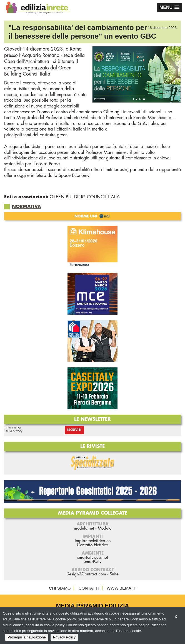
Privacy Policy (64, 637)
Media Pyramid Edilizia (93, 606)
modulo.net (84, 528)
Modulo (105, 528)
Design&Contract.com (86, 574)
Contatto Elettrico (92, 545)
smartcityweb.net (93, 557)
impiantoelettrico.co (93, 541)
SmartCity (92, 562)
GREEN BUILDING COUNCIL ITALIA (85, 197)
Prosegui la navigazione (27, 637)
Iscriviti (74, 430)
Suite (114, 574)
